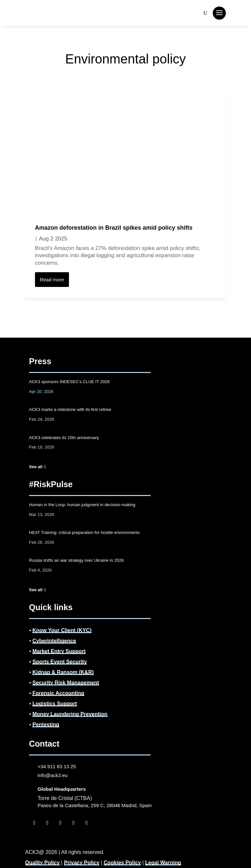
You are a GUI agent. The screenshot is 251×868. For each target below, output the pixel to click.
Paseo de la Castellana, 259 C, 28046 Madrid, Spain (95, 805)
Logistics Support (55, 704)
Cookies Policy (122, 863)
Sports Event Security (59, 662)
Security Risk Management (66, 683)
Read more (52, 280)
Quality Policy (42, 863)
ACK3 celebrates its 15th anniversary (64, 438)
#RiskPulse (51, 484)
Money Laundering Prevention (70, 714)
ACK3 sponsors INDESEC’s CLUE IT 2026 (69, 382)
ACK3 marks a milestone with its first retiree (70, 409)
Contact (44, 744)
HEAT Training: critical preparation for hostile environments (84, 532)
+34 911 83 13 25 (57, 766)
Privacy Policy (82, 863)
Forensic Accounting (58, 693)
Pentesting (46, 725)
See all (36, 467)
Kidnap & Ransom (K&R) (63, 672)
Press (40, 361)
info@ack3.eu (53, 775)
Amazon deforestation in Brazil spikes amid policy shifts (114, 228)
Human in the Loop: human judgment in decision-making (82, 505)
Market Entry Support (59, 651)
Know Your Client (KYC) (62, 630)
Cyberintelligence (54, 641)
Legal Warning (163, 863)
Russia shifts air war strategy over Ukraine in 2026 (76, 560)
